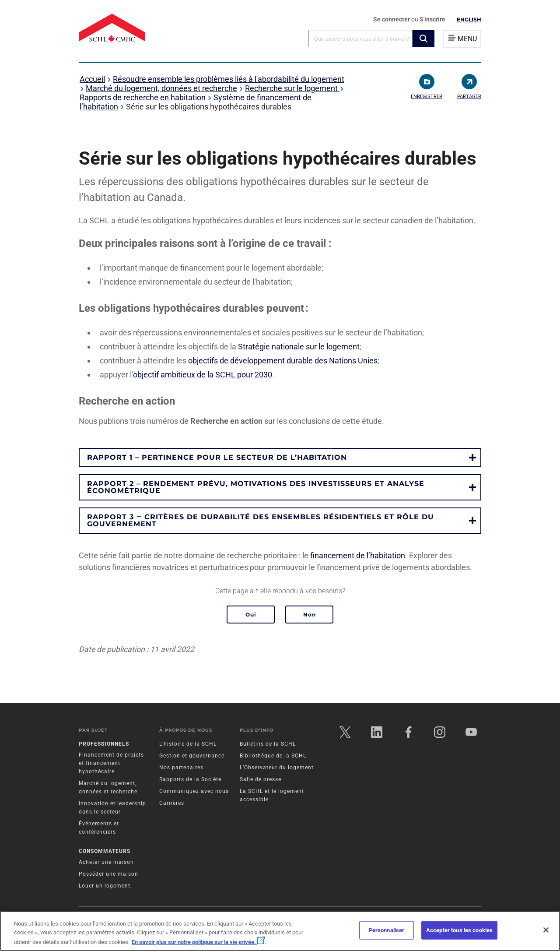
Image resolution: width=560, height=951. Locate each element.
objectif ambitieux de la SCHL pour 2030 (203, 375)
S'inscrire (432, 19)
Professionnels (104, 745)
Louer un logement (105, 886)
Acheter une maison (106, 863)
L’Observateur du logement (277, 768)
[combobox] (360, 38)
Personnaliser (387, 930)
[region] (280, 931)
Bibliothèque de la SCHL (273, 757)
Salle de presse (261, 780)
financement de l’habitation (358, 555)
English (469, 19)
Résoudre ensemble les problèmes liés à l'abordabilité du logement (229, 79)
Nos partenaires (181, 768)
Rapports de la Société (190, 780)
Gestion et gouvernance (192, 757)
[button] (423, 39)
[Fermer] (546, 930)
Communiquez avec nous (194, 792)
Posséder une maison (108, 874)
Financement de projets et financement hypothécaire (111, 764)
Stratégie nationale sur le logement (299, 347)
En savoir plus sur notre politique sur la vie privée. (198, 942)
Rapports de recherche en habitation (143, 97)
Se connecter (392, 19)
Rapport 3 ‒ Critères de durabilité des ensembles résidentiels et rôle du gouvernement (261, 520)
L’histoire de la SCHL (188, 745)
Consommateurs (105, 852)
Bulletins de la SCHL (268, 745)
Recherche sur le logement (292, 88)
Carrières (172, 804)
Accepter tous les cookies (459, 930)
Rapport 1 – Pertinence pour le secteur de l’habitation (217, 457)
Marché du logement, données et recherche (161, 88)
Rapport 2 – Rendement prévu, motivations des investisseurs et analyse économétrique (256, 487)
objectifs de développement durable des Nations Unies (283, 361)
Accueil (92, 79)
